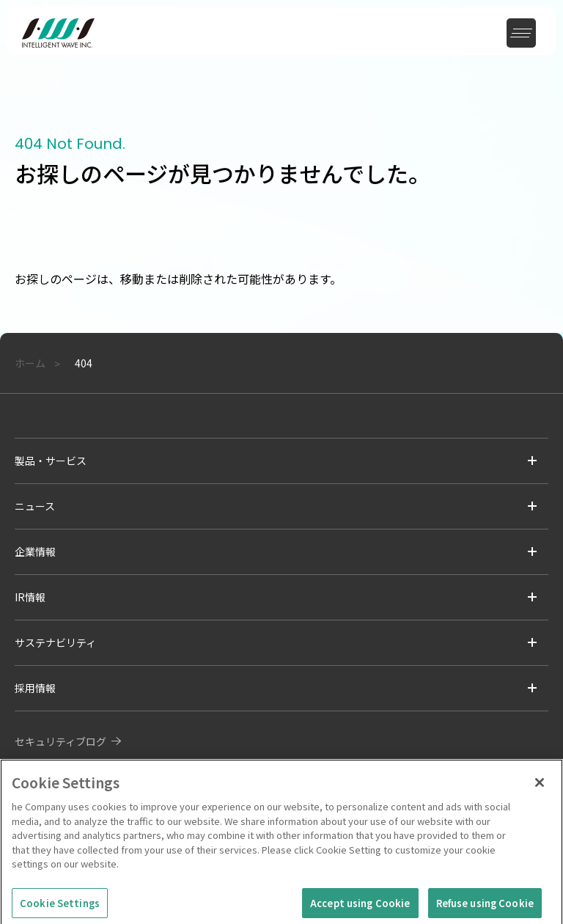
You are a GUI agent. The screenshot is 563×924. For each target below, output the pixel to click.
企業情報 (35, 551)
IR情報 (30, 597)
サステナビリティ (55, 642)
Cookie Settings (60, 907)
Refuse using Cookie (485, 907)
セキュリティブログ (60, 741)
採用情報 (35, 688)
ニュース (35, 506)
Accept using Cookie (360, 907)
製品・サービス (51, 461)
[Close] (540, 787)
